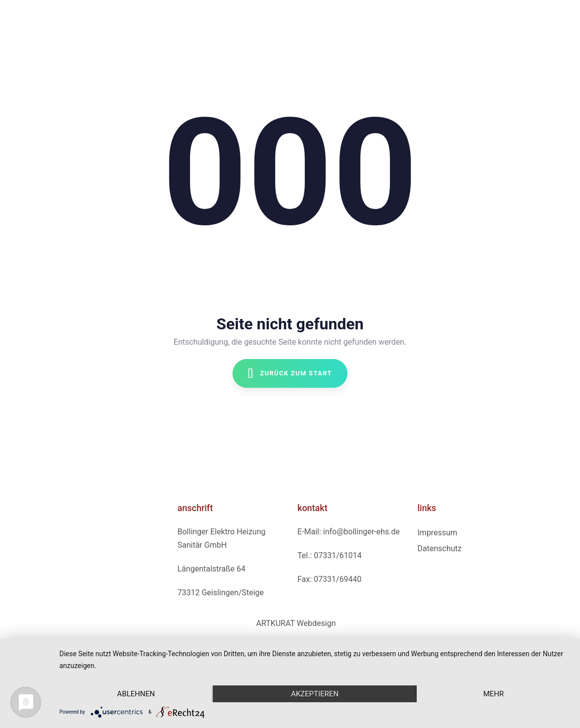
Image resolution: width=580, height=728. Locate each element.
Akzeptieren (315, 694)
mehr (493, 694)
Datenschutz (440, 548)
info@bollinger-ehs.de (362, 532)
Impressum (438, 533)
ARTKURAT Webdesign (296, 623)
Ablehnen (136, 694)
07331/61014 (338, 555)
